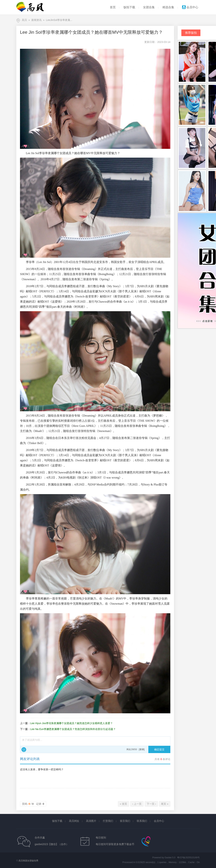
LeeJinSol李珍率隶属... (59, 20)
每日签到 (101, 838)
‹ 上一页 (137, 804)
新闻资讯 (36, 20)
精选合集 (168, 7)
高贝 (24, 20)
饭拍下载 (129, 7)
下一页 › (151, 804)
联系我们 (142, 821)
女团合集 (149, 7)
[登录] (142, 749)
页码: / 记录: (33, 804)
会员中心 (190, 7)
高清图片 (91, 821)
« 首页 (124, 804)
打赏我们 (108, 821)
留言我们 (125, 821)
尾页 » (165, 804)
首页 (113, 7)
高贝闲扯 (74, 821)
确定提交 (159, 749)
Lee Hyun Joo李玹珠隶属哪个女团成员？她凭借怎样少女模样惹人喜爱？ (72, 723)
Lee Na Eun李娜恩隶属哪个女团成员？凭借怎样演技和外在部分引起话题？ (73, 729)
